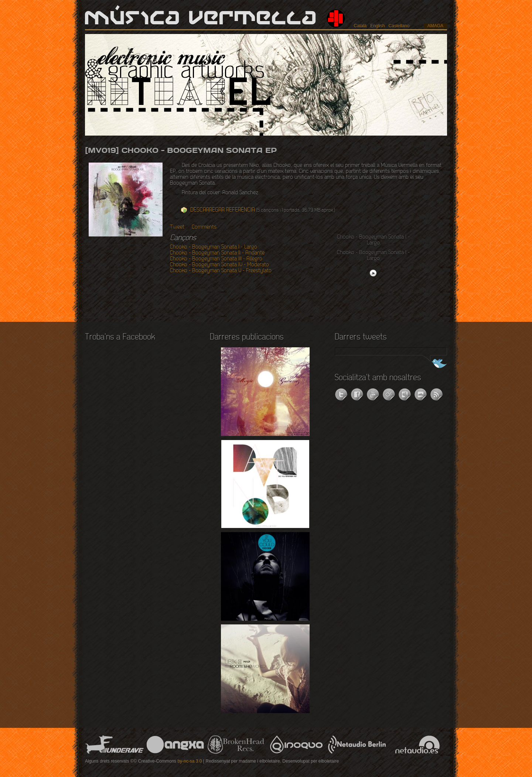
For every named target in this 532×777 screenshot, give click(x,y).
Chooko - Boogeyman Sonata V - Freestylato (221, 271)
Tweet (177, 227)
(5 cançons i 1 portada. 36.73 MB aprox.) (263, 210)
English (377, 26)
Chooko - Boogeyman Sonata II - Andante (217, 253)
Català (360, 26)
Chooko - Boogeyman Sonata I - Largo (214, 247)
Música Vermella (201, 18)
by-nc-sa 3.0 (190, 761)
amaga (435, 26)
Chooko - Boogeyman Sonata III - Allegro (216, 259)
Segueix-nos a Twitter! (433, 364)
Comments (204, 227)
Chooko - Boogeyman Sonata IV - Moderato (219, 265)
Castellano (399, 26)
